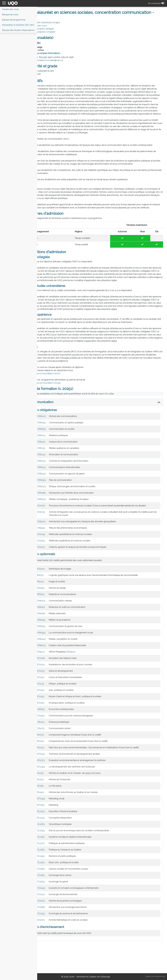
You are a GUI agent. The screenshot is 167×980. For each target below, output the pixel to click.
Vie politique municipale (74, 852)
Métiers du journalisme (73, 648)
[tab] (102, 427)
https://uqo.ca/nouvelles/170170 (57, 398)
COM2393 (54, 661)
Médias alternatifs (71, 642)
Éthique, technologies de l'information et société (86, 511)
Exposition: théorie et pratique (77, 839)
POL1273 (54, 871)
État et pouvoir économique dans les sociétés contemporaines (92, 859)
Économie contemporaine (75, 737)
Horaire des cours (52, 26)
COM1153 (54, 635)
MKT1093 (54, 827)
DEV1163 (53, 731)
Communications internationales (78, 492)
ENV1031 (53, 776)
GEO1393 (54, 795)
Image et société (70, 610)
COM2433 (54, 524)
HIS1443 (53, 820)
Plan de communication (74, 505)
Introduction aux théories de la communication (85, 518)
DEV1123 (53, 705)
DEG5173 (54, 680)
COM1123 (54, 467)
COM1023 (54, 629)
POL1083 (54, 852)
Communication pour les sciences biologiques (84, 744)
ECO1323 (54, 744)
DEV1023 (54, 693)
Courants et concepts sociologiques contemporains (87, 916)
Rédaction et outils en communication (81, 635)
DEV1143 (53, 718)
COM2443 (54, 667)
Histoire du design (71, 616)
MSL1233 (54, 846)
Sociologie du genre (72, 910)
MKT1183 (54, 833)
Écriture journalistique (72, 750)
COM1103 (54, 460)
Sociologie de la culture (74, 903)
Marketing (67, 833)
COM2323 (54, 499)
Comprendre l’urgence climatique (78, 763)
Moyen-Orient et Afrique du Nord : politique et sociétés (89, 725)
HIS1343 (53, 808)
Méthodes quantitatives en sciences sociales (84, 562)
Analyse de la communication (77, 467)
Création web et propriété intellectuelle (81, 674)
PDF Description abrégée (55, 29)
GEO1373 (54, 788)
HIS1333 (53, 801)
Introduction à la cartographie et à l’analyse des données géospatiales (96, 550)
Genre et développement (74, 699)
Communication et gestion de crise (79, 654)
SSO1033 (54, 540)
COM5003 (54, 674)
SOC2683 (54, 935)
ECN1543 (54, 556)
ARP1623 (54, 622)
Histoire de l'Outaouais (73, 808)
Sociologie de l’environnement (77, 922)
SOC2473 (54, 922)
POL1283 (54, 878)
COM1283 (54, 642)
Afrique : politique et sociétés (76, 712)
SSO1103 (54, 575)
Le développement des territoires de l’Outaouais (85, 795)
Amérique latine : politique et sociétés (80, 731)
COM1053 (54, 448)
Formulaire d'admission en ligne (59, 22)
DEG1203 (54, 597)
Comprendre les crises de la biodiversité (81, 769)
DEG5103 (84, 680)
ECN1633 (54, 737)
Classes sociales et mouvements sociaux (82, 897)
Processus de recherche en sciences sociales (84, 531)
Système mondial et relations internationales (84, 865)
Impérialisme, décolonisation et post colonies (84, 693)
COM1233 (54, 486)
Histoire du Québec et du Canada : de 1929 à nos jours (88, 801)
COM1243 (54, 492)
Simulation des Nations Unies (76, 686)
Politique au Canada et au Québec (79, 878)
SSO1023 (54, 531)
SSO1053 (54, 569)
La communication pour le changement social (84, 661)
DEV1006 (54, 686)
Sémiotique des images (74, 597)
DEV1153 (53, 725)
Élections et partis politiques (76, 884)
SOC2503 (54, 929)
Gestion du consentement (155, 976)
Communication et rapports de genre (80, 499)
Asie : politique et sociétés (75, 718)
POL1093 (54, 859)
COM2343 (54, 654)
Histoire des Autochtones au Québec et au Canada (87, 820)
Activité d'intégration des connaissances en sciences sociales (92, 540)
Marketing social (70, 827)
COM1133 (54, 473)
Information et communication (77, 480)
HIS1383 (53, 814)
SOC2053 (54, 910)
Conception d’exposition (74, 846)
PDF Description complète (56, 32)
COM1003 (54, 441)
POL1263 (54, 865)
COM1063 (54, 454)
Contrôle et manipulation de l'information (82, 486)
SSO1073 (54, 948)
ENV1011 (53, 763)
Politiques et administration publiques (80, 871)
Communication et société (75, 454)
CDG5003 (54, 550)
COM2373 (54, 511)
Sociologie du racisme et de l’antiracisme (82, 942)
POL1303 (54, 891)
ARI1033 (53, 603)
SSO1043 (54, 562)
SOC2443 (54, 916)
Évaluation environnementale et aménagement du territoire (91, 788)
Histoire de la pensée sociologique (79, 929)
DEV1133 (53, 712)
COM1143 (54, 480)
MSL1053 (54, 839)
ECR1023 (54, 750)
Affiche (65, 680)
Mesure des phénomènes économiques (81, 556)
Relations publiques (72, 460)
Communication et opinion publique (80, 448)
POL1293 (54, 884)
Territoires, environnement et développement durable (88, 782)
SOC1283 (54, 903)
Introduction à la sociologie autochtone (81, 935)
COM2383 (54, 518)
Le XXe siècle (69, 814)
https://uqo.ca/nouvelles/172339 (58, 408)
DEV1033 (54, 699)
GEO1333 (54, 782)
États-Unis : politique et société (77, 891)
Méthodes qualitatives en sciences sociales (83, 569)
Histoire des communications (77, 441)
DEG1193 (54, 616)
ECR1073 (54, 756)
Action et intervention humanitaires (79, 705)
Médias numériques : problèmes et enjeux (82, 524)
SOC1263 (54, 897)
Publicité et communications (76, 622)
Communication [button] (55, 427)
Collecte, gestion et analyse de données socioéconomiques (91, 575)
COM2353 (54, 505)
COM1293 (54, 648)
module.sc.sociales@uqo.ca (63, 60)
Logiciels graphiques (72, 603)
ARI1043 (53, 610)
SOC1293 (54, 942)
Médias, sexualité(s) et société (77, 667)
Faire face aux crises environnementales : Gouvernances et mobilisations (97, 776)
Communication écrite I (73, 756)
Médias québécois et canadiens (78, 473)
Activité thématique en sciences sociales (82, 948)
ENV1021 (53, 769)
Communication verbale (74, 629)
